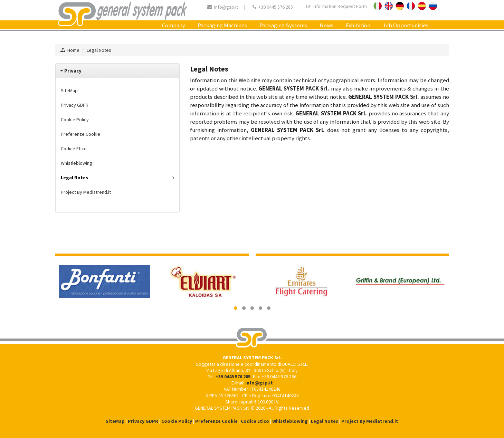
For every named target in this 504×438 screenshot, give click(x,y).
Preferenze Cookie (80, 134)
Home (73, 50)
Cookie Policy (75, 120)
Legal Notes (99, 50)
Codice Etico (74, 149)
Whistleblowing (77, 163)
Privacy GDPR (75, 105)
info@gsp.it (226, 7)
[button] (236, 308)
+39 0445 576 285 (276, 7)
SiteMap (69, 91)
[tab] (117, 71)
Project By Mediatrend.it (86, 192)
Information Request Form (337, 6)
